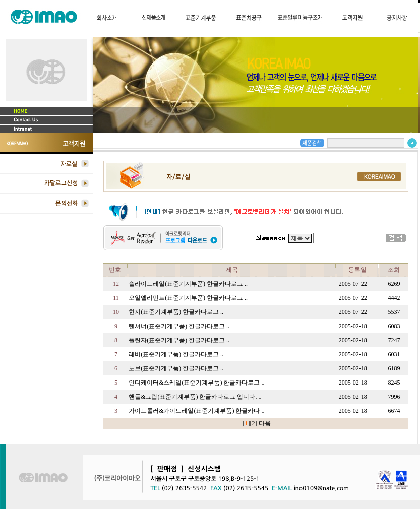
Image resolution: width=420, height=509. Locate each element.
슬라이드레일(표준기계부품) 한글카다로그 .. (188, 284)
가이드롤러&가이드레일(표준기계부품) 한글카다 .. (196, 411)
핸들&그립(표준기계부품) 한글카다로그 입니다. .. (195, 397)
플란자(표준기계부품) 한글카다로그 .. (179, 340)
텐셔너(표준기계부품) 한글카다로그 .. (179, 326)
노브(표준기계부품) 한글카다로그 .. (176, 368)
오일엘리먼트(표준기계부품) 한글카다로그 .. (188, 298)
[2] (254, 423)
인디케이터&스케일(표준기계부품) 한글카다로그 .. (196, 383)
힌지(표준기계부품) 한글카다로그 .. (176, 312)
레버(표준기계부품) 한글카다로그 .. (176, 354)
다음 (265, 423)
